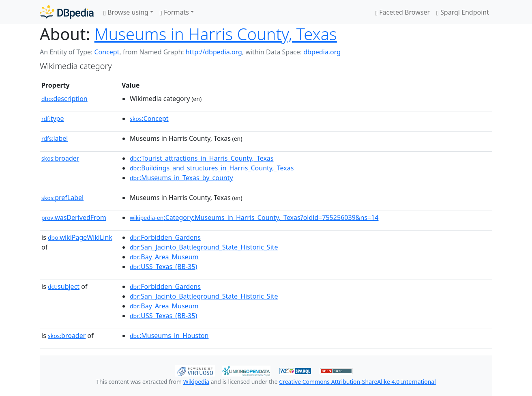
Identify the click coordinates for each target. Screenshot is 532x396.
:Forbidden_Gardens (165, 237)
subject (64, 286)
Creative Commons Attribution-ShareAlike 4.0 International (357, 382)
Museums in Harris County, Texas (216, 34)
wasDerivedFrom (74, 217)
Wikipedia (196, 382)
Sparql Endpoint (463, 12)
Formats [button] (174, 12)
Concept (107, 52)
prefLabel (62, 198)
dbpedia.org (322, 52)
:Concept (149, 118)
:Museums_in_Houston (169, 336)
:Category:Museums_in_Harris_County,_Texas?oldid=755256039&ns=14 (254, 217)
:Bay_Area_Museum (164, 257)
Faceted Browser (402, 12)
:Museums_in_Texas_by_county (181, 178)
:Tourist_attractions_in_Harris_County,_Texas (202, 158)
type (53, 118)
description (64, 99)
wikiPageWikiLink (80, 237)
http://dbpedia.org (214, 52)
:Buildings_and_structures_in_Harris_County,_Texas (212, 168)
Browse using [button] (126, 12)
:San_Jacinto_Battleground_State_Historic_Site (204, 247)
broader (60, 158)
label (55, 138)
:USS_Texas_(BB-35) (163, 267)
